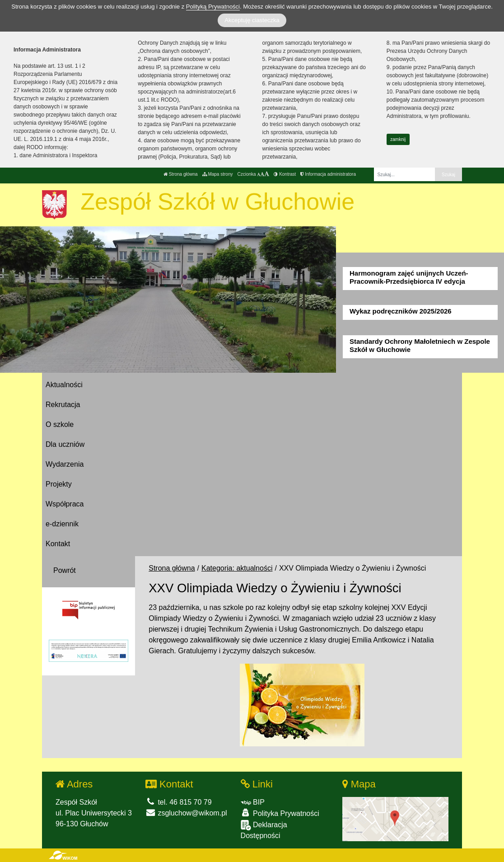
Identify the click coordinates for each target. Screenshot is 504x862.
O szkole (60, 424)
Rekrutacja (63, 405)
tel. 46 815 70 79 (179, 802)
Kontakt (58, 544)
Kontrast (285, 174)
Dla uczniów (65, 444)
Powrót (65, 570)
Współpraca (65, 504)
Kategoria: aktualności (237, 568)
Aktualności (64, 385)
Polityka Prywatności (280, 813)
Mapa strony (218, 174)
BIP (253, 802)
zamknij (398, 139)
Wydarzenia (65, 464)
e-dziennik (62, 524)
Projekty (59, 484)
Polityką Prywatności (213, 7)
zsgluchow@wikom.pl (186, 813)
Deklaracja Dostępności (264, 830)
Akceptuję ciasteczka (252, 20)
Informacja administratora (328, 174)
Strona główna (181, 174)
